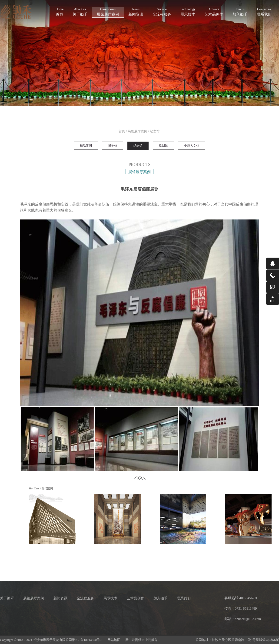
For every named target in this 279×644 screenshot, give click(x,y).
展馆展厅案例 (137, 131)
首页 (60, 12)
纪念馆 (155, 131)
